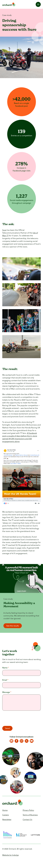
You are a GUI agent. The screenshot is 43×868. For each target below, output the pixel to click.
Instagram (22, 741)
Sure (4, 230)
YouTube (32, 741)
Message (7, 692)
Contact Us (27, 819)
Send (7, 728)
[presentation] (20, 719)
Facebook (17, 741)
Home (5, 810)
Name (6, 668)
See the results (13, 626)
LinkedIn (11, 741)
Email (5, 680)
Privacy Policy (28, 810)
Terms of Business (30, 815)
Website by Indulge (10, 855)
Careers (6, 815)
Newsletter (7, 819)
